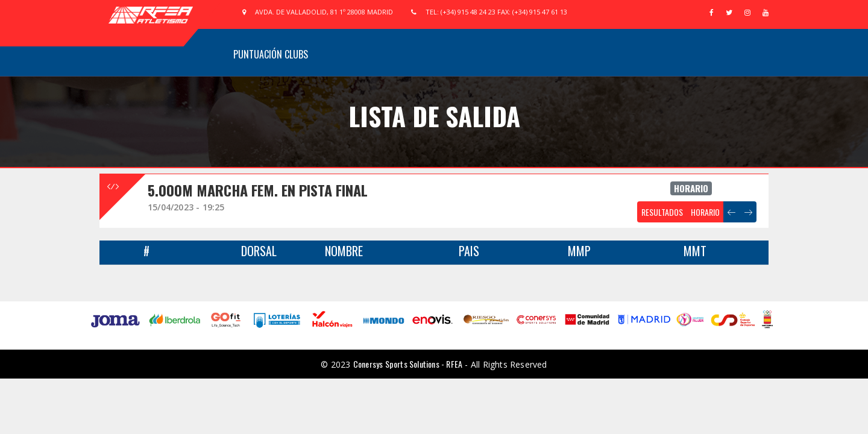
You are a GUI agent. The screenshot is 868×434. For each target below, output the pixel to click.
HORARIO (705, 212)
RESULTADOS (662, 212)
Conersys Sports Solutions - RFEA (408, 364)
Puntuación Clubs (271, 54)
